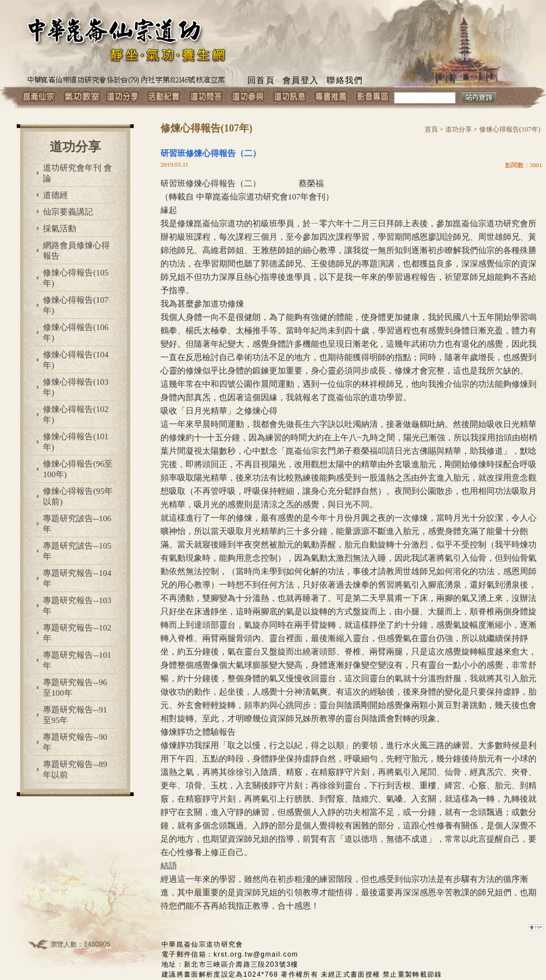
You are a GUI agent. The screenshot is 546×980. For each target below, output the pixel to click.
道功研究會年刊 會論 (77, 173)
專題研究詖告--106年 (77, 524)
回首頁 (261, 80)
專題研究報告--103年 (77, 606)
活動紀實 (164, 98)
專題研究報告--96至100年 (75, 688)
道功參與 (248, 98)
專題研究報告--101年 (77, 660)
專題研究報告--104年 (77, 578)
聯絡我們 (345, 80)
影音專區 (373, 98)
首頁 (431, 129)
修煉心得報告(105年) (76, 278)
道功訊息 (289, 98)
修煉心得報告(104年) (76, 360)
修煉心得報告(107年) (76, 305)
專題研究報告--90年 (75, 742)
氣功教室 (81, 98)
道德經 (55, 195)
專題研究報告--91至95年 (75, 715)
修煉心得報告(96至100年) (78, 469)
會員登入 (301, 80)
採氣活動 (60, 229)
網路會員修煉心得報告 (76, 251)
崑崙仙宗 (39, 98)
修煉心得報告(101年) (76, 442)
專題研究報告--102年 (77, 633)
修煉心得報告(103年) (76, 387)
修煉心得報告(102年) (76, 414)
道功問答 (206, 98)
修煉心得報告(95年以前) (78, 496)
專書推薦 (331, 98)
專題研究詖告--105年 (77, 551)
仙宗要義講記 (68, 212)
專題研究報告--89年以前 (75, 770)
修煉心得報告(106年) (76, 333)
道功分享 (122, 98)
